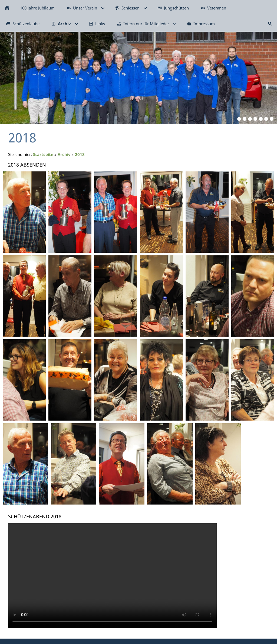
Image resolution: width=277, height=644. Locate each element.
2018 (80, 154)
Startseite (43, 154)
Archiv (64, 154)
